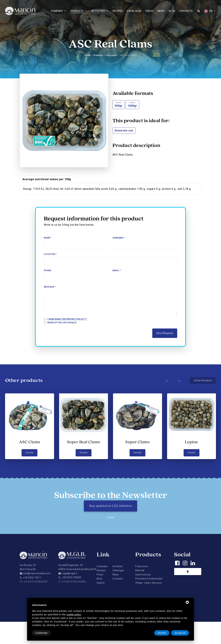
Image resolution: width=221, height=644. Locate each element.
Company (57, 11)
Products (77, 11)
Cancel (110, 517)
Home (88, 55)
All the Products (203, 381)
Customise (42, 633)
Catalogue (134, 11)
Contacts (186, 11)
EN (208, 11)
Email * (117, 271)
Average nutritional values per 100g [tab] (47, 179)
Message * (50, 287)
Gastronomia (143, 575)
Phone (48, 271)
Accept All (180, 633)
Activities (98, 11)
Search (101, 583)
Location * (50, 254)
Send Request (165, 333)
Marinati (140, 570)
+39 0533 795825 (72, 577)
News (161, 11)
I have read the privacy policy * (67, 319)
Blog (172, 11)
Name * (48, 238)
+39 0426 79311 (32, 578)
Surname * (119, 238)
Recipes (118, 11)
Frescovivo (111, 55)
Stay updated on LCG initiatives (111, 506)
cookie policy (74, 614)
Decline (162, 633)
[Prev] (167, 381)
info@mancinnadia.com (37, 573)
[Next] (179, 381)
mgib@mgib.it (70, 573)
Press (149, 11)
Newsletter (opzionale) (62, 323)
